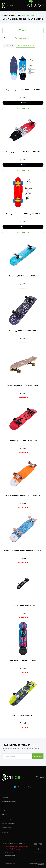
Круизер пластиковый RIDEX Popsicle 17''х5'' (23, 214)
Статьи (3, 810)
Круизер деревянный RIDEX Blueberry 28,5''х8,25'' (23, 550)
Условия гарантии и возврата (9, 801)
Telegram (23, 787)
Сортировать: (9, 38)
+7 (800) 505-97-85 (10, 864)
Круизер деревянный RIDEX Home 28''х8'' (23, 386)
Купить (23, 103)
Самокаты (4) (9, 46)
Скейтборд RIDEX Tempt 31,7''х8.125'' (23, 331)
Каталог (40, 777)
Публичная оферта (7, 828)
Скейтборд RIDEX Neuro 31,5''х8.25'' (23, 660)
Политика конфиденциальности (10, 819)
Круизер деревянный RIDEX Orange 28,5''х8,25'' (23, 496)
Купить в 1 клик (23, 108)
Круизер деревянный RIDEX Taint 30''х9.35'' (23, 90)
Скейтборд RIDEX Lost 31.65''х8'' (23, 605)
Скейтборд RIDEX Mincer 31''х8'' (23, 715)
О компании (5, 797)
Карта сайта (5, 832)
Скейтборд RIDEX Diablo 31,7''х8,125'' (23, 441)
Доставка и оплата (6, 806)
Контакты (4, 815)
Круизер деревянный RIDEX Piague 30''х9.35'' (23, 152)
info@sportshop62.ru (10, 855)
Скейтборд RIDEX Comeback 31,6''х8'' (23, 276)
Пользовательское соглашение (10, 823)
